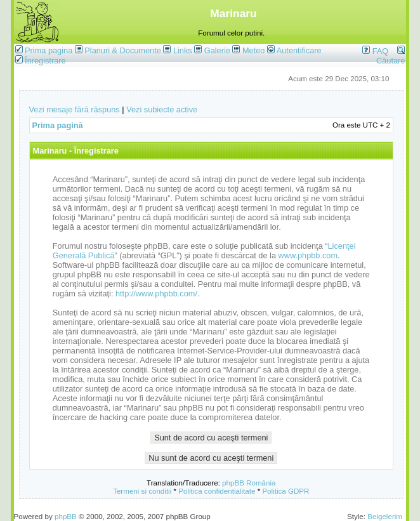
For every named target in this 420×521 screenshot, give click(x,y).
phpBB (66, 516)
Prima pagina (49, 50)
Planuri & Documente (122, 50)
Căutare (390, 56)
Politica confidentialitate (217, 491)
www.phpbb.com (308, 255)
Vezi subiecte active (162, 109)
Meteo (253, 50)
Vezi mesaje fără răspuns (75, 109)
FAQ (375, 51)
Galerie (217, 50)
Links (183, 50)
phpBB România (249, 483)
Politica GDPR (285, 491)
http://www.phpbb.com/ (156, 293)
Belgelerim (385, 516)
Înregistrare (41, 61)
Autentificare (294, 50)
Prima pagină (58, 125)
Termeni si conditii (142, 491)
